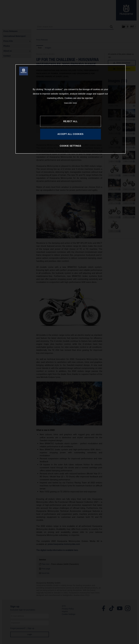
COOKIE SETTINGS (70, 146)
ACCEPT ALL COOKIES (70, 134)
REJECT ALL (70, 121)
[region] (71, 109)
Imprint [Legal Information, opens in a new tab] (75, 103)
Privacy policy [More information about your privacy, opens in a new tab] (68, 103)
